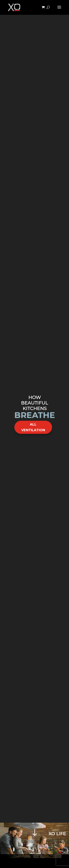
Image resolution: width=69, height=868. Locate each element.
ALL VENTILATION (33, 427)
